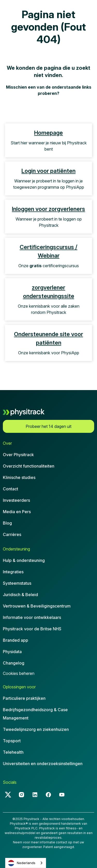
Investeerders (16, 500)
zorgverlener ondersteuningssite (49, 292)
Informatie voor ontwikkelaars (32, 617)
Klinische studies (19, 477)
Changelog (14, 663)
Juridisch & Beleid (20, 595)
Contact (10, 489)
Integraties (13, 572)
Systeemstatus (17, 583)
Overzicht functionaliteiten (29, 466)
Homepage (48, 133)
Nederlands (22, 863)
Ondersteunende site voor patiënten (48, 338)
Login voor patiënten (48, 171)
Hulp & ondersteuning (24, 560)
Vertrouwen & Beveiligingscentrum (37, 606)
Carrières (12, 534)
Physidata (12, 652)
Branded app (16, 640)
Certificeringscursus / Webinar (48, 251)
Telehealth (13, 752)
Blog (7, 523)
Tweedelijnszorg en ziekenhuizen (36, 729)
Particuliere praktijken (24, 698)
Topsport (12, 741)
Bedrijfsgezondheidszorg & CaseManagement (35, 714)
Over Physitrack (18, 455)
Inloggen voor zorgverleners (48, 209)
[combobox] (26, 863)
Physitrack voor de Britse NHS (32, 629)
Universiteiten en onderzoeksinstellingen (43, 764)
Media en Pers (17, 512)
